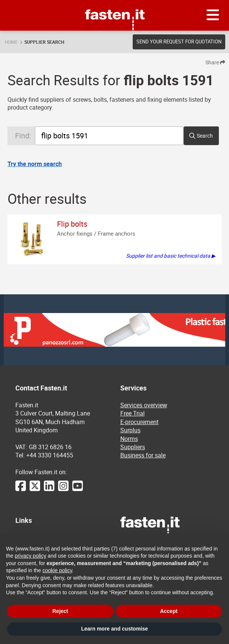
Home (11, 42)
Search (205, 136)
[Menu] (213, 15)
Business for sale (143, 455)
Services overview (144, 405)
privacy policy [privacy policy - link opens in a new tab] (30, 556)
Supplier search (44, 42)
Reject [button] (60, 611)
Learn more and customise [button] (114, 629)
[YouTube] (78, 490)
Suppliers (133, 447)
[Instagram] (63, 490)
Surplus (130, 430)
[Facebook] (21, 490)
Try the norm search (35, 164)
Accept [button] (169, 611)
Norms (129, 439)
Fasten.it (114, 3)
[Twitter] (35, 490)
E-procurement (139, 422)
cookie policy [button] (57, 570)
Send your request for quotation (179, 42)
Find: (23, 136)
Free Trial (132, 413)
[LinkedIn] (49, 490)
